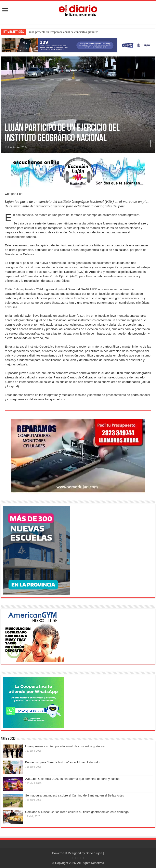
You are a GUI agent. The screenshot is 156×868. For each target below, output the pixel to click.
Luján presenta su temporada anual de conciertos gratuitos (63, 32)
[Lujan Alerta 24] (78, 45)
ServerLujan (94, 853)
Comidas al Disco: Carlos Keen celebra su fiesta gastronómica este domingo (77, 812)
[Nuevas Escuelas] (36, 550)
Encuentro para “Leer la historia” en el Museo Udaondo (62, 762)
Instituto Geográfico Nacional (47, 346)
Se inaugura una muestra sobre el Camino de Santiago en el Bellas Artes (75, 795)
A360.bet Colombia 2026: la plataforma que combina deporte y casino (72, 779)
